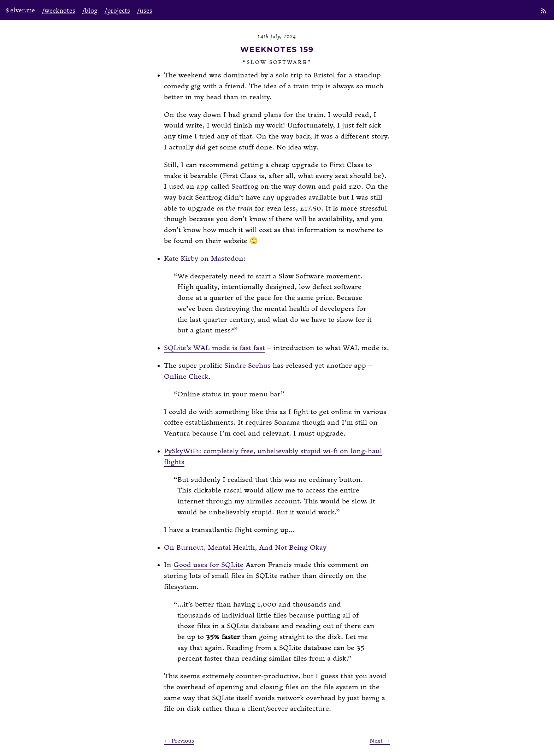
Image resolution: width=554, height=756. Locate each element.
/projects (117, 11)
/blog (90, 11)
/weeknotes (59, 11)
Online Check (186, 377)
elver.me (23, 10)
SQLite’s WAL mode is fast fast (214, 348)
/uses (145, 11)
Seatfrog (245, 187)
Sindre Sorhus (247, 366)
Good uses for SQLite (208, 565)
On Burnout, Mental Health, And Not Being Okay (245, 548)
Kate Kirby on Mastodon (204, 259)
